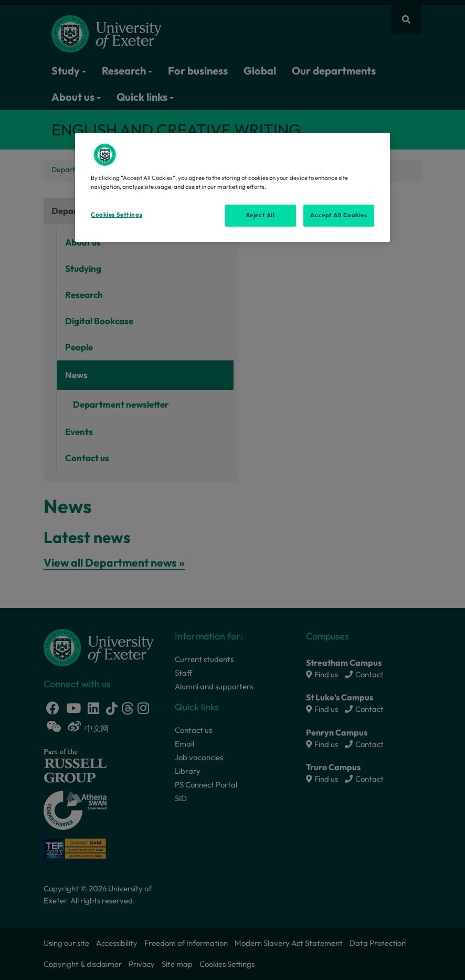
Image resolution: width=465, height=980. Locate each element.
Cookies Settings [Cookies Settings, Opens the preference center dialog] (117, 215)
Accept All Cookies (339, 215)
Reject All (261, 215)
